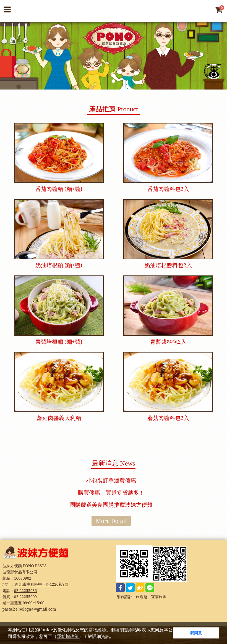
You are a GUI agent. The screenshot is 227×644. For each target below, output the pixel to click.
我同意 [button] (196, 633)
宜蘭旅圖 (159, 597)
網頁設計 (124, 597)
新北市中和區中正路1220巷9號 (42, 584)
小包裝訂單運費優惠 (111, 480)
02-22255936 (26, 591)
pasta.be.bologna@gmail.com (29, 609)
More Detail (111, 521)
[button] (116, 637)
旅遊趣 (142, 597)
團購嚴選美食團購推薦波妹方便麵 (111, 505)
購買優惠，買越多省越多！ (111, 492)
